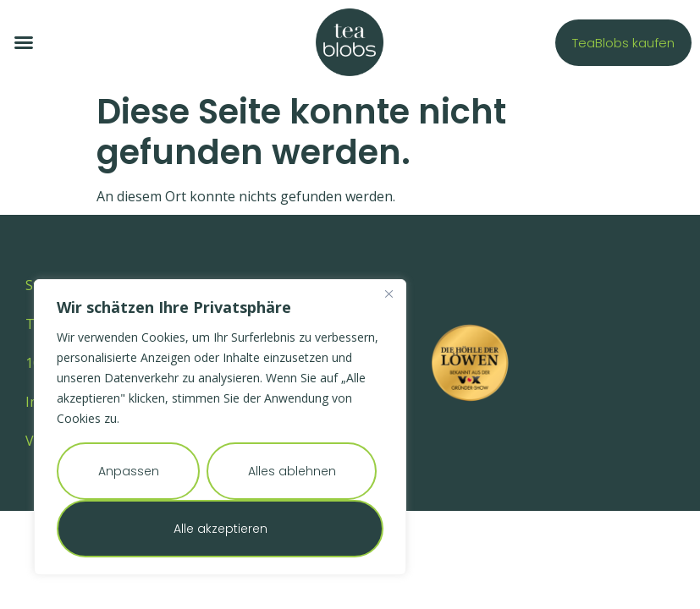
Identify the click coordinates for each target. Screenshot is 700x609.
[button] (24, 42)
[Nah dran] (389, 294)
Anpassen (129, 471)
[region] (220, 427)
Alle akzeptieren (220, 529)
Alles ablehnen (292, 471)
